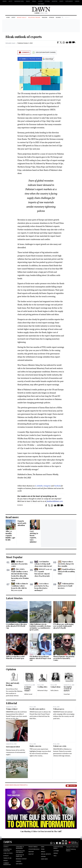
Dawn (43, 847)
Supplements (69, 1)
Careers (77, 1)
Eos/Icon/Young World (58, 848)
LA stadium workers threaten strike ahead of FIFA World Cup (16, 626)
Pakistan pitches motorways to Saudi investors (66, 586)
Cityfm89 (56, 851)
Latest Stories (14, 598)
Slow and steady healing (13, 684)
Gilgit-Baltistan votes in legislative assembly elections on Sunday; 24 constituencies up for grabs (40, 627)
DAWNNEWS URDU (19, 1)
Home (8, 17)
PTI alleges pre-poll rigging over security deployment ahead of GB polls (63, 626)
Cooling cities (42, 687)
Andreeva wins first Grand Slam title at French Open (15, 657)
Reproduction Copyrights (20, 852)
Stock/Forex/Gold (34, 849)
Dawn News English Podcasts (16, 785)
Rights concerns (35, 746)
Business (59, 17)
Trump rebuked (12, 709)
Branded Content (21, 859)
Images (28, 1)
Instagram (47, 486)
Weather (31, 852)
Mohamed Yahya (42, 690)
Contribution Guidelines (7, 850)
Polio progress (59, 709)
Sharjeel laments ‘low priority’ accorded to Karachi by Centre (64, 658)
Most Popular (14, 557)
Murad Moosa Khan (12, 689)
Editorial (11, 703)
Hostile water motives (37, 709)
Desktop (31, 854)
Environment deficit (13, 747)
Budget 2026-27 (22, 17)
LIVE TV (10, 1)
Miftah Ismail (28, 694)
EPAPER (5, 1)
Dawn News (44, 859)
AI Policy (6, 856)
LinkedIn (40, 486)
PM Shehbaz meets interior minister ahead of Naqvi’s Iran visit (40, 658)
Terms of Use (7, 858)
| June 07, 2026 (41, 13)
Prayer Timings (33, 847)
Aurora (40, 1)
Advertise (55, 1)
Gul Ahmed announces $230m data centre (19, 564)
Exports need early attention (22, 523)
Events (61, 1)
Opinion (51, 17)
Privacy (6, 861)
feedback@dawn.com (55, 501)
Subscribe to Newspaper (20, 848)
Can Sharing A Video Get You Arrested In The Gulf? (41, 831)
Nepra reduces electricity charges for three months (66, 564)
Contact (6, 847)
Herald (34, 1)
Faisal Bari (67, 694)
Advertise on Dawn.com (20, 856)
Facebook (57, 486)
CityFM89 (47, 1)
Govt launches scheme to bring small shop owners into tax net (43, 564)
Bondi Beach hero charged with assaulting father (66, 571)
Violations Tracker (34, 17)
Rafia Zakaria (55, 690)
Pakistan (45, 17)
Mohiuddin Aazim (10, 43)
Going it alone (56, 687)
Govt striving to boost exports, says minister (34, 537)
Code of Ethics (8, 853)
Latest (13, 17)
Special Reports (46, 854)
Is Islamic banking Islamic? (28, 689)
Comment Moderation (7, 864)
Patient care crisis (60, 746)
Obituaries (41, 4)
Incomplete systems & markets (68, 689)
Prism (43, 849)
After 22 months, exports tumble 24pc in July (10, 535)
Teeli (55, 856)
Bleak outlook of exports (24, 37)
